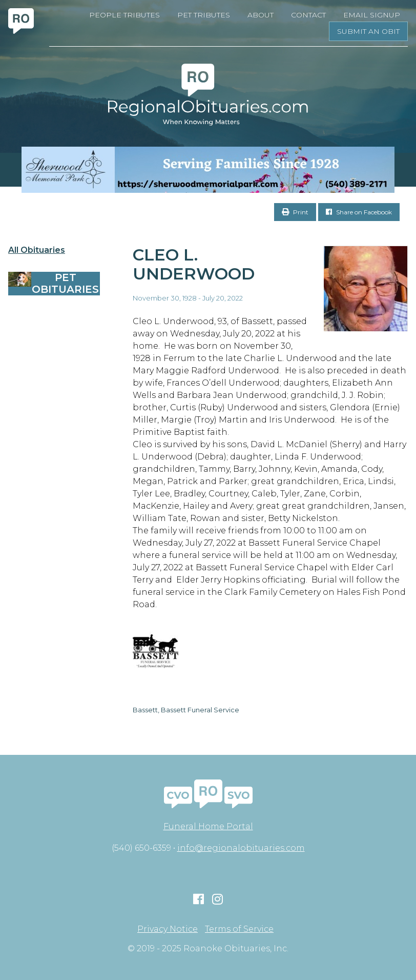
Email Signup (372, 15)
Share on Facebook (359, 212)
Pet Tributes (204, 15)
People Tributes (124, 15)
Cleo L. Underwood (194, 264)
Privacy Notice (168, 929)
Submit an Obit (368, 31)
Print (295, 212)
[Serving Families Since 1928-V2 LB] (208, 170)
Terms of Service (239, 929)
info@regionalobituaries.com (241, 848)
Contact (308, 15)
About (261, 15)
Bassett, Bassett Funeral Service (186, 710)
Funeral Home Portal (208, 826)
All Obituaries (37, 250)
